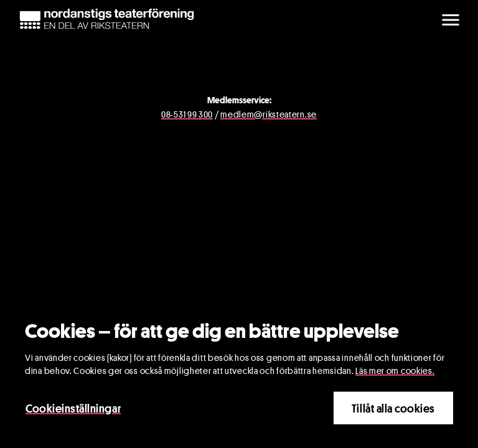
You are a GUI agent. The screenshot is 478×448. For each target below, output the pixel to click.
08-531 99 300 (187, 114)
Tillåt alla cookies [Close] (393, 409)
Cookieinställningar (73, 409)
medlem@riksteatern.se (269, 114)
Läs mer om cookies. (395, 372)
